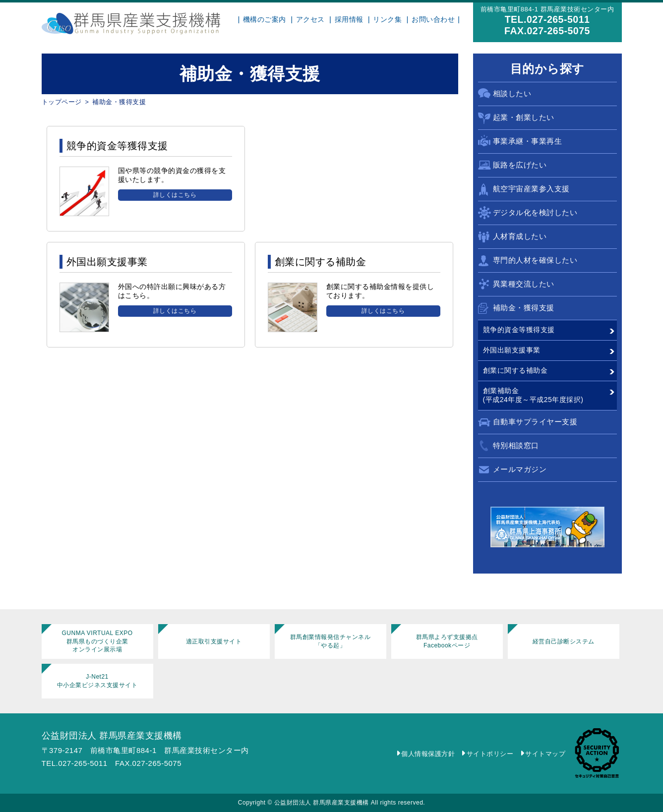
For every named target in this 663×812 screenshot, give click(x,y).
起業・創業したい (524, 117)
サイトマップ (545, 754)
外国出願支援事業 (512, 350)
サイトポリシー (490, 754)
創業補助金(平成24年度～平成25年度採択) (533, 395)
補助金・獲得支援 (524, 308)
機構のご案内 (265, 19)
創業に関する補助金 (515, 370)
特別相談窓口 (516, 445)
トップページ (62, 102)
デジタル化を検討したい (535, 212)
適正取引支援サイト (214, 641)
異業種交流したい (524, 284)
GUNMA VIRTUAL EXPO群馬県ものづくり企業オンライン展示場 (97, 641)
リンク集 (387, 19)
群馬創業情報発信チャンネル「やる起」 (331, 641)
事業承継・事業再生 (528, 141)
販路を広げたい (520, 165)
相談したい (512, 93)
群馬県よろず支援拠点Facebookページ (447, 641)
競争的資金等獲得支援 (519, 330)
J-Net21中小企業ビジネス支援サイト (97, 681)
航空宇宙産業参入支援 (531, 189)
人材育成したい (520, 236)
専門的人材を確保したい (535, 260)
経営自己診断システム (564, 641)
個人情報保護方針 (428, 754)
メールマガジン (520, 469)
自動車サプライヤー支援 (535, 422)
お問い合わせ (433, 19)
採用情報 (349, 19)
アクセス (310, 19)
